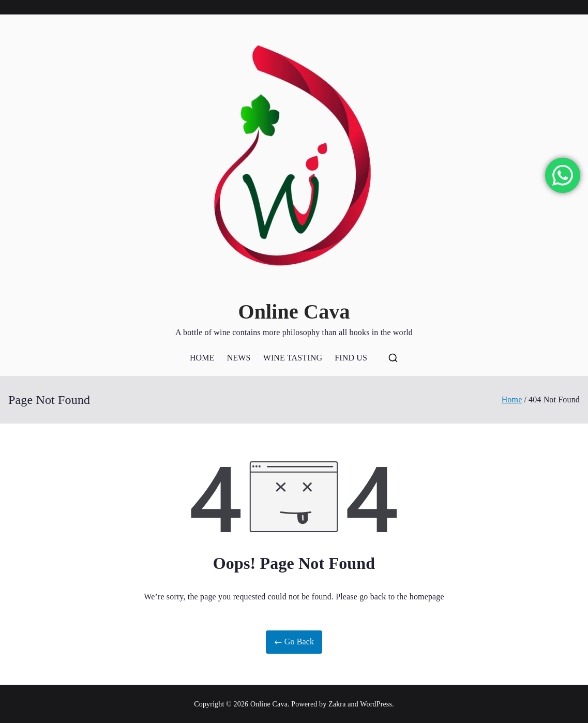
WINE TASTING (293, 358)
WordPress (376, 704)
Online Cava (294, 312)
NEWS (239, 358)
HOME (202, 358)
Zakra (337, 704)
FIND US (351, 358)
